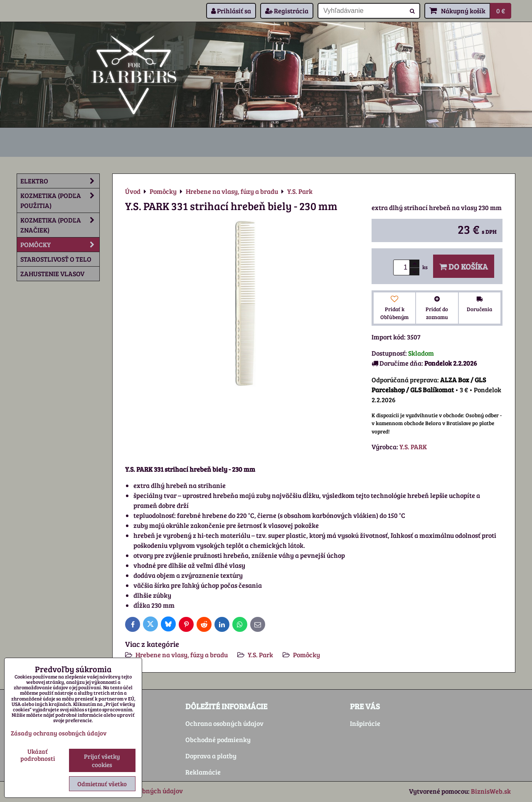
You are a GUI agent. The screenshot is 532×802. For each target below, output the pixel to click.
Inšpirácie (365, 723)
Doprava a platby (211, 756)
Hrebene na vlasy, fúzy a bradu (182, 655)
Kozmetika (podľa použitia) (60, 200)
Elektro (60, 181)
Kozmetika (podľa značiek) (60, 225)
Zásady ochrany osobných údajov (59, 733)
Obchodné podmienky (218, 739)
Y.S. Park (260, 655)
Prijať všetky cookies (102, 760)
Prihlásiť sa (231, 11)
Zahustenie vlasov (52, 274)
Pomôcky (307, 655)
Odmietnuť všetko (102, 784)
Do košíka (464, 266)
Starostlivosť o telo (56, 259)
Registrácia (287, 11)
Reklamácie (203, 772)
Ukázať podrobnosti (38, 755)
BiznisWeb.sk (491, 791)
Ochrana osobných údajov (224, 723)
